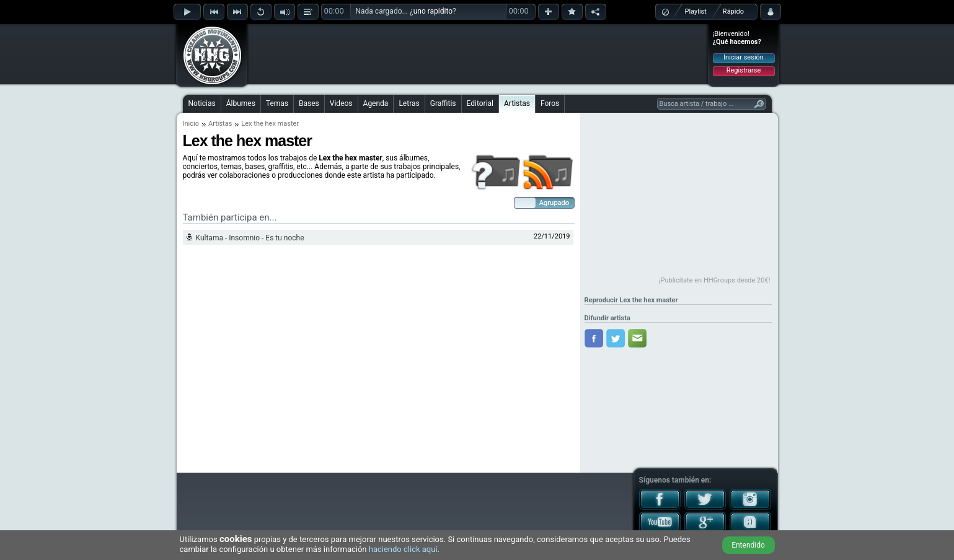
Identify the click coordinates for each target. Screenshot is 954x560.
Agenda (376, 103)
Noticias (202, 103)
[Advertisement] (478, 54)
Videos (341, 103)
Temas (277, 103)
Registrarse (744, 70)
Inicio (191, 124)
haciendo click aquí (403, 549)
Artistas (517, 103)
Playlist (696, 11)
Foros (550, 103)
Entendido (748, 545)
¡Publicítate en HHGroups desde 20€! (715, 280)
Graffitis (443, 103)
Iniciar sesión (744, 57)
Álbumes (241, 103)
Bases (309, 103)
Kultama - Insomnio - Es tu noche (250, 238)
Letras (409, 103)
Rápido (733, 11)
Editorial (480, 103)
